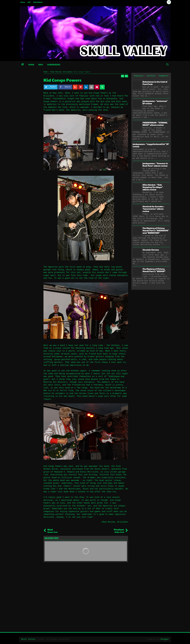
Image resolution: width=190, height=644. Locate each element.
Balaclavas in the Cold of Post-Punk (155, 83)
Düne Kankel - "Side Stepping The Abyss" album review (153, 187)
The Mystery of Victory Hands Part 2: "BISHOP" (154, 270)
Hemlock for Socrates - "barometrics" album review (153, 209)
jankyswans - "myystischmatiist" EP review (151, 145)
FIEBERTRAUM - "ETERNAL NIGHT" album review (155, 124)
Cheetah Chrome (151, 250)
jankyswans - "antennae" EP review (155, 102)
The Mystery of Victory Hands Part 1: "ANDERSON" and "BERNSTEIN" (156, 230)
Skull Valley (28, 639)
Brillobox (123, 522)
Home (23, 2)
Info (29, 2)
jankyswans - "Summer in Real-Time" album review (155, 164)
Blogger (165, 639)
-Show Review (108, 522)
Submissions (38, 2)
